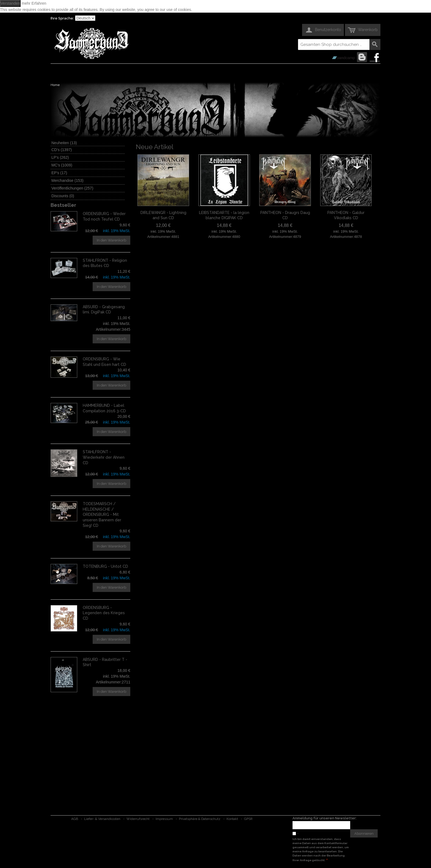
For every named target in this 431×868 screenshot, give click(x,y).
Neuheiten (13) (64, 143)
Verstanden (10, 3)
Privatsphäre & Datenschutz (200, 819)
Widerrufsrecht (138, 819)
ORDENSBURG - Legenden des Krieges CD (104, 613)
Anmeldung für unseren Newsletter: (324, 818)
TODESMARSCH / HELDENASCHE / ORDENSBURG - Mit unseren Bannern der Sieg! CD (102, 514)
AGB (75, 819)
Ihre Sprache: (62, 18)
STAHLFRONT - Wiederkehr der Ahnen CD (104, 457)
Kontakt (232, 819)
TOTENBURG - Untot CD (105, 566)
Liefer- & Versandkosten (102, 819)
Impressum (164, 819)
